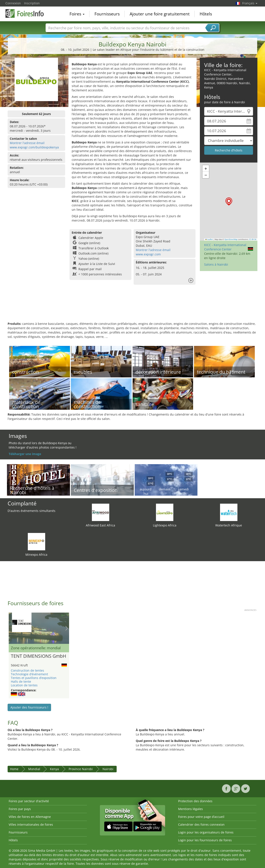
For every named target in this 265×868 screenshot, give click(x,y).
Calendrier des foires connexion (201, 824)
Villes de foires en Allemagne (30, 817)
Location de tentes (24, 685)
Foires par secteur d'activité (29, 801)
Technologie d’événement (29, 674)
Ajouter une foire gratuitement (160, 14)
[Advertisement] (132, 307)
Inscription (32, 3)
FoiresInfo (27, 13)
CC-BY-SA (253, 239)
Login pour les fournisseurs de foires (205, 840)
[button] (229, 201)
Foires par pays (20, 809)
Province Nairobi (81, 769)
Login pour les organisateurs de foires (206, 832)
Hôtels (206, 14)
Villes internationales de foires (31, 824)
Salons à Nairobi (216, 264)
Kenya (54, 769)
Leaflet (209, 239)
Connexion (13, 3)
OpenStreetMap (231, 239)
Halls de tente (21, 681)
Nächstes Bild (67, 628)
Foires (77, 14)
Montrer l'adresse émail (27, 143)
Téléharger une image (25, 454)
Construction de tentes (27, 670)
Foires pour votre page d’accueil (201, 817)
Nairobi (108, 769)
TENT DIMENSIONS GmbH (38, 656)
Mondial (34, 769)
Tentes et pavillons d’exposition (34, 678)
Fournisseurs (107, 14)
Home (14, 769)
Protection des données (195, 801)
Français (250, 3)
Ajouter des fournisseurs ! (29, 707)
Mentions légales (190, 809)
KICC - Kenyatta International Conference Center (225, 247)
